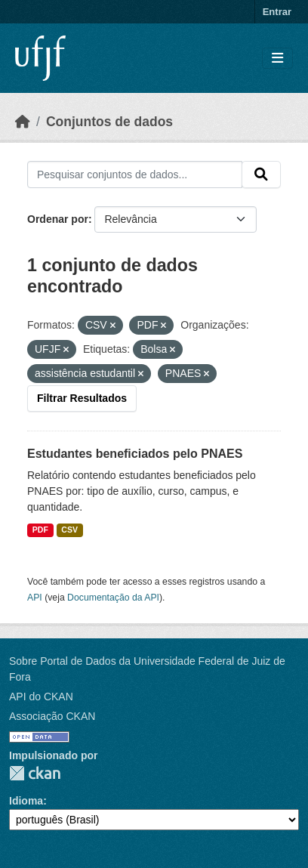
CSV (69, 530)
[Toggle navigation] (277, 59)
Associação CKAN (52, 716)
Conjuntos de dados (109, 122)
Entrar (277, 12)
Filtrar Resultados (82, 398)
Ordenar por (58, 219)
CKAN (35, 773)
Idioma (26, 801)
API (35, 598)
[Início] (23, 122)
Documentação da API (113, 598)
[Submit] (261, 175)
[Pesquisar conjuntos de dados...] (135, 175)
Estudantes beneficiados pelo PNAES (135, 454)
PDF (40, 530)
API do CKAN (41, 697)
